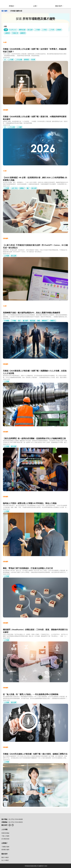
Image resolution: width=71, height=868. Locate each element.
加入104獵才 (5, 860)
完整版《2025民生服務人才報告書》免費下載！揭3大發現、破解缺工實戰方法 (35, 754)
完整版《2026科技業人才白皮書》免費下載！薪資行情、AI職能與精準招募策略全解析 (35, 118)
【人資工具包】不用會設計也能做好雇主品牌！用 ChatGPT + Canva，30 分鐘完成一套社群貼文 (35, 246)
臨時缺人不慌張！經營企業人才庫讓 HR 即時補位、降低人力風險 (30, 503)
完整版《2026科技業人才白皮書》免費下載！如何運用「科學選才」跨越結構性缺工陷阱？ (35, 50)
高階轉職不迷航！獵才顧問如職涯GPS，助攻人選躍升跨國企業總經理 (32, 313)
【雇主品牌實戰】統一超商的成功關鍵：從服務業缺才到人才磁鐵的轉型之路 (34, 438)
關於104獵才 (5, 857)
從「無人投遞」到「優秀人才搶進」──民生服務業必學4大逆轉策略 (31, 694)
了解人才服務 (5, 836)
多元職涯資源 (5, 839)
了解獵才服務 (5, 847)
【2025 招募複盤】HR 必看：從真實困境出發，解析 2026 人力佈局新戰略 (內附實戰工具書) (35, 179)
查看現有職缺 (5, 833)
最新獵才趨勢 (5, 850)
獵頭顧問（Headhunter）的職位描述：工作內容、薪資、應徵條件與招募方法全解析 (35, 631)
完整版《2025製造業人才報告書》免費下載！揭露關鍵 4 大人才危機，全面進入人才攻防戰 (35, 372)
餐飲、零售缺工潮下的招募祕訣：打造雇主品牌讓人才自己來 (28, 568)
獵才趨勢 (4, 11)
